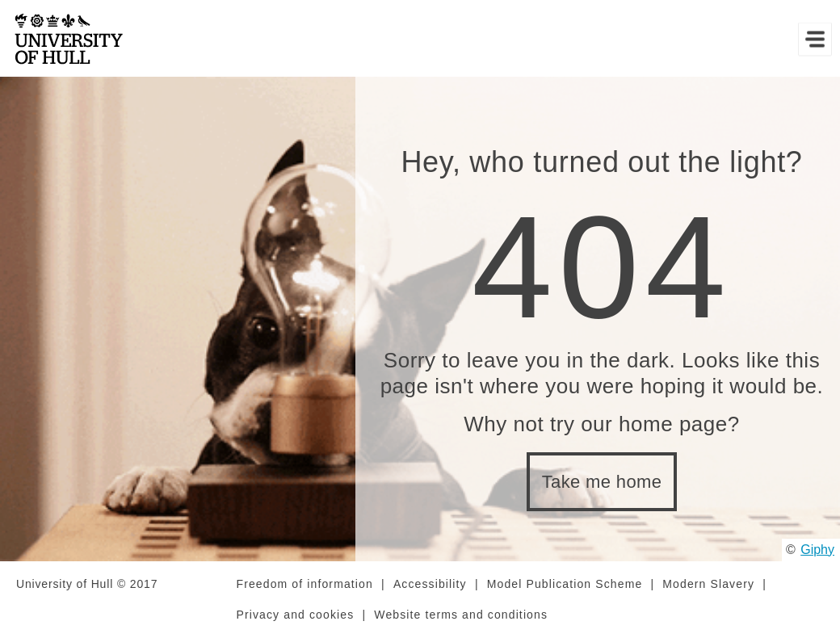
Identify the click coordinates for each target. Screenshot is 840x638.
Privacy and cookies (296, 615)
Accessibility (430, 584)
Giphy (817, 550)
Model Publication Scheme (565, 584)
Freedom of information (305, 584)
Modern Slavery (708, 584)
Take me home (602, 482)
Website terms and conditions (461, 615)
